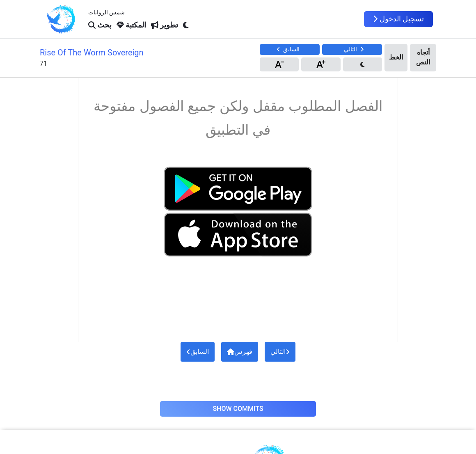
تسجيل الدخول (398, 19)
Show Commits (238, 409)
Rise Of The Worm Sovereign (92, 53)
